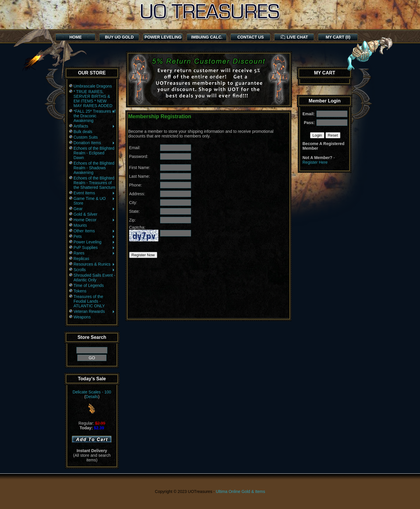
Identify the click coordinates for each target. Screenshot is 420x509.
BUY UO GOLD (119, 37)
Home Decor (94, 220)
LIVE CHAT (294, 37)
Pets (94, 236)
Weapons (82, 317)
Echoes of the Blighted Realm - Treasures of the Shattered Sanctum (94, 183)
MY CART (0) (338, 37)
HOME (76, 37)
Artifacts (94, 126)
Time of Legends (89, 285)
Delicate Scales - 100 (92, 392)
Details (92, 397)
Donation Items (94, 143)
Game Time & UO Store (94, 201)
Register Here (315, 162)
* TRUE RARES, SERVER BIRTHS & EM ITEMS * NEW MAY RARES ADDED (93, 99)
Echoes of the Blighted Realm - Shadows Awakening (94, 168)
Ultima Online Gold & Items (240, 491)
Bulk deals (83, 132)
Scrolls (94, 270)
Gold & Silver (85, 214)
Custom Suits (86, 137)
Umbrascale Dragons (93, 86)
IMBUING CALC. (207, 37)
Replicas (81, 259)
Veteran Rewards (94, 311)
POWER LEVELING (163, 37)
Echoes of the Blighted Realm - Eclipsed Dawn (94, 153)
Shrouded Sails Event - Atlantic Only (94, 278)
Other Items (94, 231)
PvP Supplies (94, 247)
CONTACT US (251, 37)
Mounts (80, 225)
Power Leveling (94, 242)
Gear (94, 209)
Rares (94, 253)
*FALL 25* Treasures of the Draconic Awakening (94, 116)
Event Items (94, 193)
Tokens (80, 291)
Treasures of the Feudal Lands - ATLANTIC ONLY (89, 301)
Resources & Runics (94, 264)
